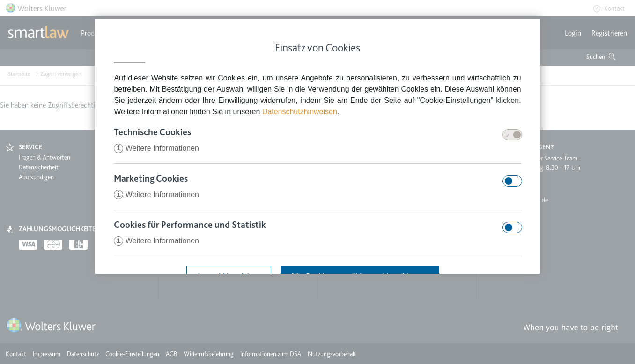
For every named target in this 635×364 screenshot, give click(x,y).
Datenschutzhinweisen (300, 112)
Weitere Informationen (156, 148)
